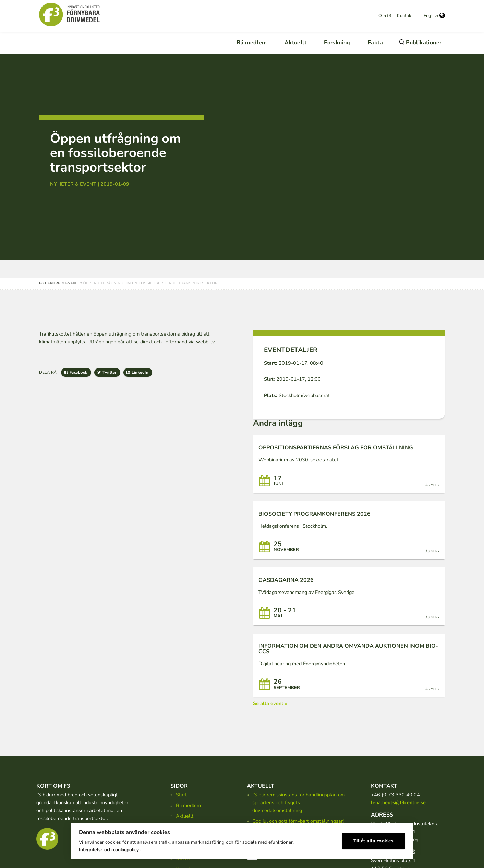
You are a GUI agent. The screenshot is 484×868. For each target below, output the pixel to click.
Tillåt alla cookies (374, 839)
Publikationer (424, 43)
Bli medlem (252, 43)
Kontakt (405, 16)
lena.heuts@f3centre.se (398, 802)
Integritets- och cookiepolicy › (110, 848)
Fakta (375, 43)
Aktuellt (295, 43)
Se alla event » (270, 703)
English (434, 16)
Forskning (337, 43)
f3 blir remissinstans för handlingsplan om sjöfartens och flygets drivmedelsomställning (299, 802)
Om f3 (385, 16)
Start (181, 795)
